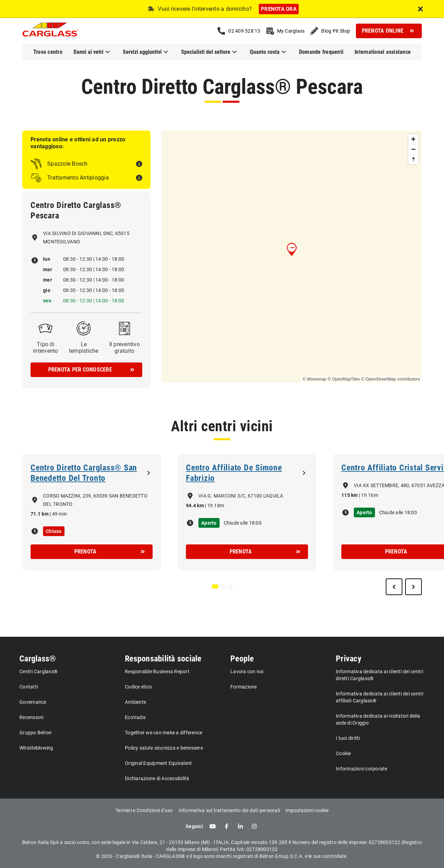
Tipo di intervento (46, 348)
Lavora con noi (247, 671)
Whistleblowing (36, 748)
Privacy (349, 659)
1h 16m (370, 495)
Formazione (244, 687)
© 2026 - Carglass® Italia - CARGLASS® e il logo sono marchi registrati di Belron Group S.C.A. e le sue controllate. (222, 856)
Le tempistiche (84, 348)
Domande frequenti (321, 52)
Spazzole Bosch (67, 164)
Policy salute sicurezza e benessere (164, 748)
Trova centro (48, 52)
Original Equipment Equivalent (158, 763)
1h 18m (216, 506)
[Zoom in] (413, 139)
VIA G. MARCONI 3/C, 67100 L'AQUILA (241, 496)
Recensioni (32, 717)
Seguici (194, 826)
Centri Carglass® (39, 671)
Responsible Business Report (157, 671)
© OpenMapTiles (344, 379)
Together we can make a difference (164, 733)
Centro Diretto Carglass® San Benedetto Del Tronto (84, 473)
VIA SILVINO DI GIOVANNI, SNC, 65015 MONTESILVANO (86, 237)
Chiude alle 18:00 (243, 523)
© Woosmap (314, 379)
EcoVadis (135, 717)
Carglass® (38, 659)
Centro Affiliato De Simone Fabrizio (234, 473)
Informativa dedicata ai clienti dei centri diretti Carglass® (380, 675)
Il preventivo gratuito (125, 348)
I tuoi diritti (348, 738)
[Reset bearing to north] (413, 159)
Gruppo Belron (36, 733)
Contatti (29, 687)
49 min (60, 514)
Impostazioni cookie (307, 810)
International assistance (383, 52)
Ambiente (135, 702)
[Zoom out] (413, 149)
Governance (33, 702)
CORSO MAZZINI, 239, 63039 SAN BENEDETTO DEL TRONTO (95, 500)
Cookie (343, 753)
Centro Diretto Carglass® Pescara (222, 87)
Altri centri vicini (222, 426)
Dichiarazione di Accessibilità (157, 778)
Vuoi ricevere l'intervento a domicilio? (205, 9)
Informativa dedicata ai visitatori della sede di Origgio (378, 719)
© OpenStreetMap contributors (391, 379)
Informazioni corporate (362, 769)
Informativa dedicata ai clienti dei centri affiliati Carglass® (380, 697)
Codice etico (138, 687)
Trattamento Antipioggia (78, 178)
